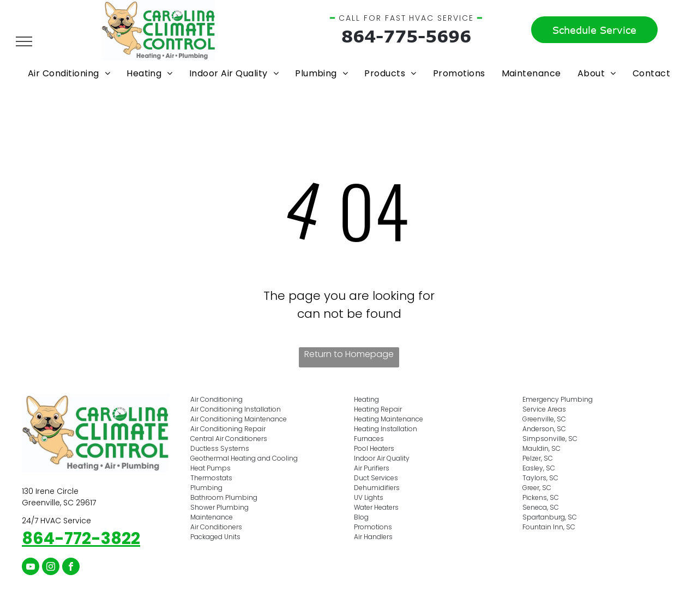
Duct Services (376, 478)
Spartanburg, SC (550, 517)
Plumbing (206, 488)
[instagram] (51, 568)
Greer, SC (537, 488)
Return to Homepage (349, 354)
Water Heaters (376, 507)
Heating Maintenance (389, 419)
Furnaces (369, 439)
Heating (366, 399)
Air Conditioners (216, 527)
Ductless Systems (220, 448)
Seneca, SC (541, 507)
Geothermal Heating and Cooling (244, 458)
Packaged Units (215, 537)
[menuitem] (69, 73)
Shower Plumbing (219, 507)
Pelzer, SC (538, 458)
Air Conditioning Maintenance (239, 419)
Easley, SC (539, 468)
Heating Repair (378, 409)
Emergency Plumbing (558, 399)
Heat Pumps (210, 468)
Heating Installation (386, 429)
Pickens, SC (541, 497)
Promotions (373, 527)
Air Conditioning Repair (228, 429)
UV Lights (369, 497)
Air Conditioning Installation (236, 409)
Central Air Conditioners (229, 439)
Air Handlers (373, 537)
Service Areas (544, 409)
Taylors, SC (540, 478)
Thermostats (211, 478)
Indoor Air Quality (382, 458)
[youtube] (31, 568)
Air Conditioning (216, 399)
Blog (361, 517)
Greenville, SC (544, 419)
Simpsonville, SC (550, 439)
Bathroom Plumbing (224, 497)
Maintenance (212, 517)
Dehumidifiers (377, 488)
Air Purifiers (372, 468)
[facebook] (71, 568)
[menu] (24, 41)
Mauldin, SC (541, 448)
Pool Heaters (374, 448)
